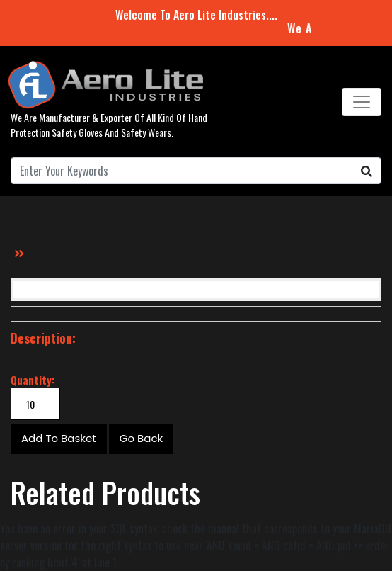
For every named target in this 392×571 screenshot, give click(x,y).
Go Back (141, 438)
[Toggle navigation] (362, 102)
